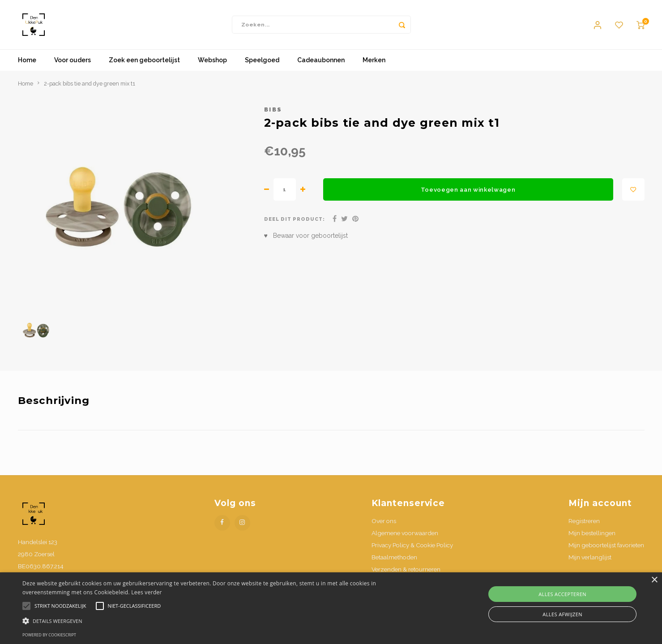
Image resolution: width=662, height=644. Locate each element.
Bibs (273, 109)
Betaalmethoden (394, 557)
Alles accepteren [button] (562, 594)
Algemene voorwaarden (405, 533)
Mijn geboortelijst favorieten (606, 545)
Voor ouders (73, 60)
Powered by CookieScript (49, 635)
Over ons (384, 521)
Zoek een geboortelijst (144, 60)
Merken (374, 60)
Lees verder (147, 592)
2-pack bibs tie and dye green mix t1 (90, 84)
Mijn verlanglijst (590, 557)
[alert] (331, 608)
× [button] (654, 580)
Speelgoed (262, 60)
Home (27, 60)
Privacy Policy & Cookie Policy (412, 545)
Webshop (212, 60)
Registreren (584, 521)
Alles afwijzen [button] (562, 614)
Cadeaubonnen (321, 60)
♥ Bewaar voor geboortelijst (306, 236)
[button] (223, 620)
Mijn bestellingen (592, 533)
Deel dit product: (295, 219)
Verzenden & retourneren (406, 570)
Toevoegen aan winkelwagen (468, 189)
